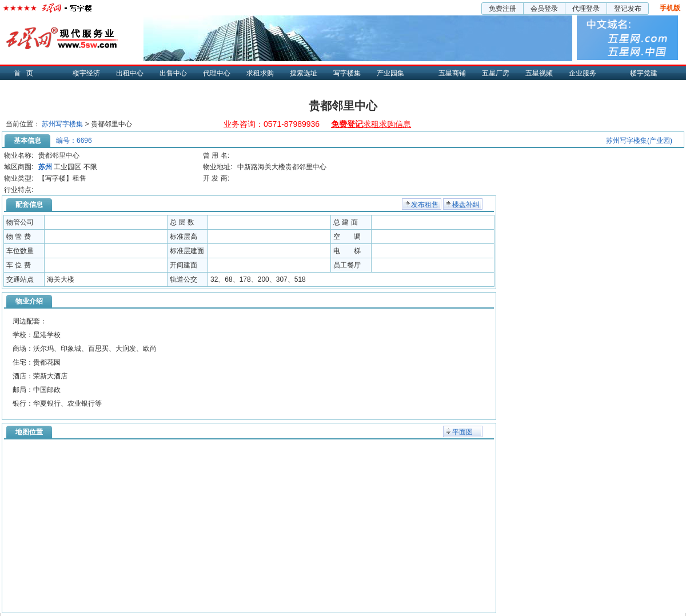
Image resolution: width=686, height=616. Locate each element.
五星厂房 (496, 73)
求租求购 (260, 73)
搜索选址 (304, 73)
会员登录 (544, 9)
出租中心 (130, 73)
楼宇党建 (644, 73)
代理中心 (217, 73)
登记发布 (628, 9)
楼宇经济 (86, 73)
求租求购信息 (371, 124)
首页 (26, 73)
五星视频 (539, 73)
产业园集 (390, 73)
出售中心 (173, 73)
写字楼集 (347, 73)
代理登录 (586, 9)
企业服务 (583, 73)
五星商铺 (452, 73)
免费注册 (502, 9)
